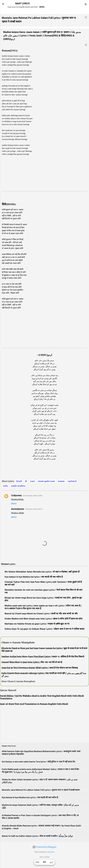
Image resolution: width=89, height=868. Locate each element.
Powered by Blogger (44, 854)
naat (32, 488)
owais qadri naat (46, 488)
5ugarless (51, 859)
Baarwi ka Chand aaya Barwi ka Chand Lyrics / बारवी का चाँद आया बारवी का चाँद (41, 620)
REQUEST (23, 14)
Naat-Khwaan (37, 14)
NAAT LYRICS (22, 3)
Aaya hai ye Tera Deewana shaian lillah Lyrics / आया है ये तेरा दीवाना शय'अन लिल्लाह (40, 674)
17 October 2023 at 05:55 (33, 516)
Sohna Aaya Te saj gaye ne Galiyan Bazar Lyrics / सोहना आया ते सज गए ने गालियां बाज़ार (44, 636)
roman (61, 488)
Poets (62, 14)
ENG (38, 862)
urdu (5, 492)
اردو (52, 862)
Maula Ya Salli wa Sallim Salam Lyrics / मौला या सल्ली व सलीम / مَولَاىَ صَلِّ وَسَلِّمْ (37, 843)
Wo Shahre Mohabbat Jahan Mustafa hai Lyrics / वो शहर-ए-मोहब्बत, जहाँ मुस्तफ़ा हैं (42, 578)
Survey (51, 14)
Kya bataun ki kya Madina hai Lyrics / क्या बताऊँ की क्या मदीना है (30, 804)
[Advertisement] (44, 181)
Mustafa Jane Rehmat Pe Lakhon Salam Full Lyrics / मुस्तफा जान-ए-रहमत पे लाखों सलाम (41, 796)
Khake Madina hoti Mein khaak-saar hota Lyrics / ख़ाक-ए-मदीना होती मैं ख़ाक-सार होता (44, 625)
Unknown (16, 502)
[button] (86, 24)
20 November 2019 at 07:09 (32, 502)
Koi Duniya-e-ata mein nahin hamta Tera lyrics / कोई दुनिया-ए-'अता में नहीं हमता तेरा (38, 768)
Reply (14, 510)
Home (12, 14)
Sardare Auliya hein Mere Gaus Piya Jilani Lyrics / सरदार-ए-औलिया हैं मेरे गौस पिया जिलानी (43, 663)
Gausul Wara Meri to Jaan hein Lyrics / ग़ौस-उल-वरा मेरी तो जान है (32, 669)
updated (72, 488)
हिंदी (44, 862)
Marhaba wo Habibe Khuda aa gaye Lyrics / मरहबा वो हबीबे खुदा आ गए (37, 630)
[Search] (86, 5)
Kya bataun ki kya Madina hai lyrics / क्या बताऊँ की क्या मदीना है (34, 583)
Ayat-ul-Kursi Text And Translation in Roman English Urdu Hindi (34, 711)
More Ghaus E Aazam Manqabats (18, 688)
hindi (19, 488)
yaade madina (18, 492)
